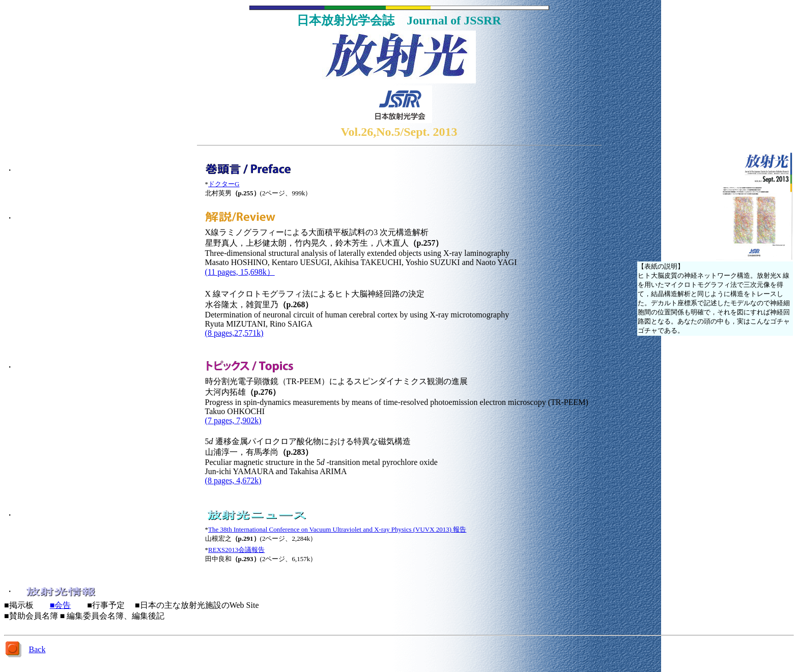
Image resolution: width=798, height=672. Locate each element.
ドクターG (224, 184)
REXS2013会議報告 (236, 550)
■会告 (61, 605)
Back (37, 649)
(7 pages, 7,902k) (233, 420)
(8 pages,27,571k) (234, 333)
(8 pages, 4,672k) (233, 480)
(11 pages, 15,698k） (240, 272)
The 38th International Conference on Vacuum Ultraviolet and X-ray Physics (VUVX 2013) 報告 (337, 529)
